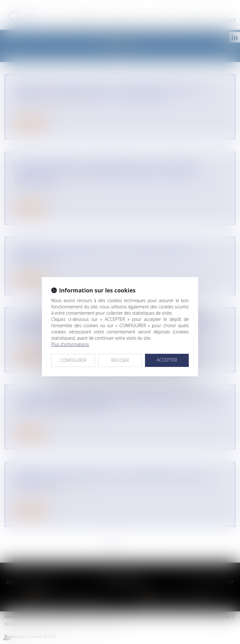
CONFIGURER (73, 360)
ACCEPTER (167, 360)
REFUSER (120, 360)
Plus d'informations (70, 344)
